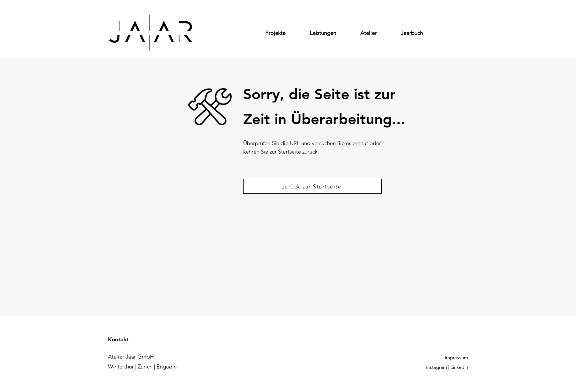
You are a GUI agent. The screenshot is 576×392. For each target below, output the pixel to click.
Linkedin (459, 367)
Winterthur (121, 366)
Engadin (167, 366)
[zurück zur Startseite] (312, 186)
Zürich (145, 366)
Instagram (437, 367)
